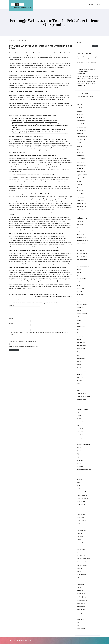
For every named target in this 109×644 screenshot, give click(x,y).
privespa (80, 479)
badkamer (80, 282)
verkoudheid (81, 581)
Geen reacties (21, 40)
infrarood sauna (82, 393)
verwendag (80, 584)
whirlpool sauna (82, 610)
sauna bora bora (82, 495)
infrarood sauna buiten (84, 396)
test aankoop (81, 549)
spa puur (80, 533)
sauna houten (81, 511)
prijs (78, 454)
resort (79, 482)
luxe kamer (80, 431)
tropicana (80, 568)
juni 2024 (79, 184)
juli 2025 (79, 143)
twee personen (53, 287)
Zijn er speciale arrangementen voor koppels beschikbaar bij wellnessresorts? (35, 124)
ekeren (79, 362)
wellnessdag (13, 288)
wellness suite (81, 606)
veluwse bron (81, 578)
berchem (80, 292)
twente (79, 571)
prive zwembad (82, 473)
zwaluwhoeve (81, 629)
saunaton (80, 527)
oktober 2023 (81, 210)
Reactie (12, 305)
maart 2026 (80, 118)
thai (78, 552)
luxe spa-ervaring (59, 285)
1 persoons (80, 222)
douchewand (81, 349)
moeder (79, 441)
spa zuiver (80, 536)
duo (78, 355)
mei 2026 (80, 111)
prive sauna (80, 466)
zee (78, 622)
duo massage (81, 358)
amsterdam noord (82, 253)
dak (78, 330)
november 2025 (82, 130)
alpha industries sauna (84, 247)
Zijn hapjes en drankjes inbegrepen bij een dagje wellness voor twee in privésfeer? (36, 131)
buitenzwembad (82, 314)
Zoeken (80, 42)
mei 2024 (80, 188)
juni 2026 (79, 108)
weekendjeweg (81, 597)
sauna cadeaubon (82, 498)
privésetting (26, 287)
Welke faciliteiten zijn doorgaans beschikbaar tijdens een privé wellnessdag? (35, 120)
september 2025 (82, 137)
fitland (79, 368)
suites (79, 546)
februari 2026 (81, 121)
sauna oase (80, 517)
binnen (79, 301)
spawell (79, 540)
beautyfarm (81, 288)
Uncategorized (81, 575)
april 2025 (80, 153)
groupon (79, 374)
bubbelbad (80, 307)
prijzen (79, 457)
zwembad (30, 288)
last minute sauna (82, 422)
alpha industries (82, 244)
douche (79, 339)
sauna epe (80, 508)
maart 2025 (80, 156)
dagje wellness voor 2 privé (31, 285)
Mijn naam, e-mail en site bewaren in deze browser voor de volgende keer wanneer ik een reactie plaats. (39, 335)
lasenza (79, 419)
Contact (98, 5)
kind (78, 412)
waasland (80, 591)
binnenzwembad (82, 304)
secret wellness (82, 530)
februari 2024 (81, 197)
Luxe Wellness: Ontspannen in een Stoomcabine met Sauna (54, 296)
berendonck (81, 295)
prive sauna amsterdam (84, 470)
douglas (79, 352)
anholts (79, 269)
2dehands (80, 228)
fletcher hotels (81, 371)
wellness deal (81, 603)
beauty (79, 285)
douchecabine (81, 342)
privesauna (80, 476)
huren (79, 390)
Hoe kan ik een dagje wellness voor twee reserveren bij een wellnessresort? (34, 122)
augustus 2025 (81, 140)
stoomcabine (81, 543)
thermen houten (82, 565)
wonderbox (80, 616)
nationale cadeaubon (83, 444)
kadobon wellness (82, 409)
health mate (81, 377)
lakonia (79, 416)
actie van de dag (82, 237)
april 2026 (80, 114)
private (79, 463)
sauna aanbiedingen (83, 492)
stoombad (45, 287)
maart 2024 (80, 194)
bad (78, 276)
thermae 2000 (81, 556)
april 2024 (80, 191)
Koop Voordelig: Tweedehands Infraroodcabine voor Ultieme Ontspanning (86, 83)
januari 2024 (81, 200)
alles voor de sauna (83, 241)
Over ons (91, 5)
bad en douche (81, 279)
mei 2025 (80, 149)
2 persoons (80, 225)
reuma (79, 486)
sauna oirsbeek (81, 521)
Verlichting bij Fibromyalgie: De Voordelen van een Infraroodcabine (86, 71)
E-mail (11, 325)
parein (79, 451)
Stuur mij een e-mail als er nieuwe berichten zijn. (23, 348)
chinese (79, 317)
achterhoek (80, 234)
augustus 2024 (81, 178)
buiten (79, 311)
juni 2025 (79, 146)
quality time (34, 287)
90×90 (79, 231)
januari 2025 (80, 162)
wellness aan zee (82, 600)
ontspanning (13, 287)
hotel (78, 384)
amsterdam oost (82, 257)
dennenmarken (82, 333)
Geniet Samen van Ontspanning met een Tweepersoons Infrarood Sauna (87, 64)
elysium (79, 365)
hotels (79, 387)
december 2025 (82, 127)
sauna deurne (81, 505)
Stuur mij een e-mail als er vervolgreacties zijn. (23, 343)
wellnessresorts (22, 288)
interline (79, 403)
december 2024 (82, 165)
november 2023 (82, 207)
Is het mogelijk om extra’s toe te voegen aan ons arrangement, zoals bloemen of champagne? (40, 133)
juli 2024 (79, 181)
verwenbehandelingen (65, 287)
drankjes (42, 285)
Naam (11, 320)
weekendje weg (82, 594)
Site (10, 330)
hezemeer (80, 381)
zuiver (79, 626)
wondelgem (80, 613)
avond (79, 272)
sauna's (79, 524)
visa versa (80, 587)
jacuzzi (51, 285)
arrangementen (17, 285)
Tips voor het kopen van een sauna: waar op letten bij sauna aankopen (87, 77)
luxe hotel (80, 428)
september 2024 (82, 175)
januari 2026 (80, 124)
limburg (79, 425)
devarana (80, 336)
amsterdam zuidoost (83, 266)
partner (19, 287)
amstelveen (80, 250)
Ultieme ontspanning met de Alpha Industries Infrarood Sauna (87, 58)
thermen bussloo (82, 562)
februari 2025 (81, 159)
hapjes (47, 285)
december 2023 (82, 203)
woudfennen (81, 619)
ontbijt (79, 447)
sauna (39, 287)
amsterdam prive (82, 260)
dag (78, 323)
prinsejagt (80, 460)
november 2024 (82, 168)
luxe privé (80, 435)
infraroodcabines (82, 400)
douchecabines (81, 346)
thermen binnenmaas (83, 559)
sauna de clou (81, 501)
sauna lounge (81, 514)
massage (67, 285)
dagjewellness (81, 327)
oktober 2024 (81, 172)
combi (79, 320)
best (78, 298)
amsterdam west (82, 263)
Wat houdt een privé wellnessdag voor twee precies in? (28, 118)
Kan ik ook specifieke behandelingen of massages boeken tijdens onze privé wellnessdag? (39, 129)
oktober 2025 (81, 133)
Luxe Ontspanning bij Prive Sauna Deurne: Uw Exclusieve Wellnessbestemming (33, 294)
